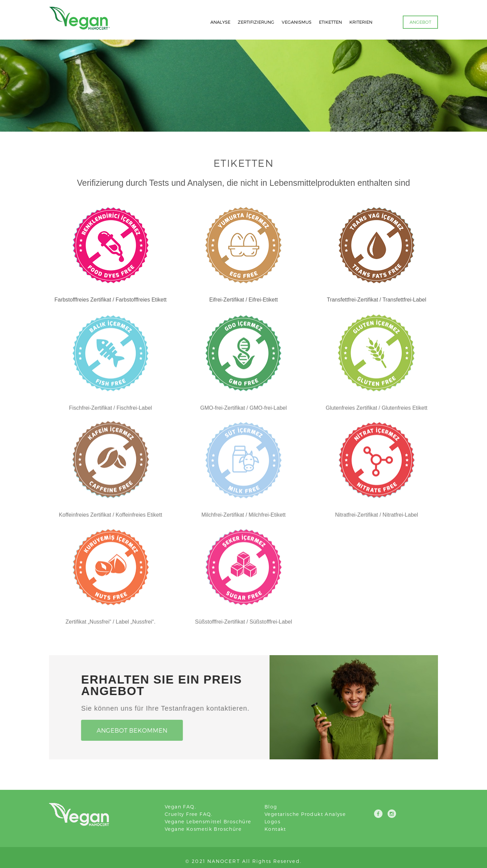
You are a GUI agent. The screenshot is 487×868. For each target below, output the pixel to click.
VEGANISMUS (297, 22)
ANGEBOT (420, 22)
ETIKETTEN (330, 22)
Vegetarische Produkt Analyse (305, 814)
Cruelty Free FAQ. (189, 814)
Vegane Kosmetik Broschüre (203, 829)
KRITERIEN (361, 22)
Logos (272, 821)
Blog (271, 807)
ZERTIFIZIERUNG (256, 22)
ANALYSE (220, 22)
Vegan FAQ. (180, 807)
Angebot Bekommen (130, 730)
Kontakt (275, 829)
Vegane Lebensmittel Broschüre (208, 821)
